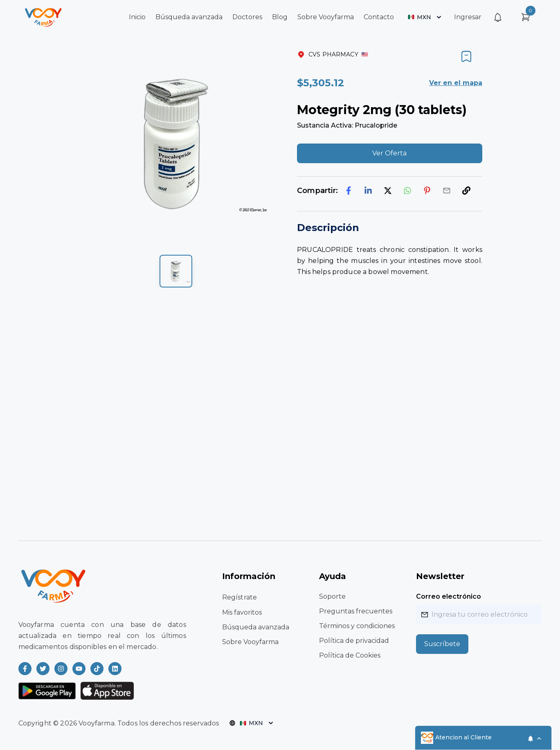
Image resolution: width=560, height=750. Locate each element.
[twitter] (388, 191)
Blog (280, 17)
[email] (447, 191)
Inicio (137, 17)
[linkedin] (368, 191)
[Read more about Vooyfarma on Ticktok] (97, 669)
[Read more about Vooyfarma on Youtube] (79, 669)
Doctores (247, 17)
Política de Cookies (350, 655)
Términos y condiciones (357, 626)
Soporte (332, 596)
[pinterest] (427, 191)
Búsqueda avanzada (189, 17)
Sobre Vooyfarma (326, 17)
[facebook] (349, 191)
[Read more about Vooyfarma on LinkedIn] (115, 669)
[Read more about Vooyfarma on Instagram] (61, 669)
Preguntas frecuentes (356, 611)
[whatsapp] (407, 191)
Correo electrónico (449, 596)
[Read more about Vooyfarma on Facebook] (25, 669)
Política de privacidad (354, 641)
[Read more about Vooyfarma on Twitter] (43, 669)
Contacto (379, 17)
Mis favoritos (242, 612)
